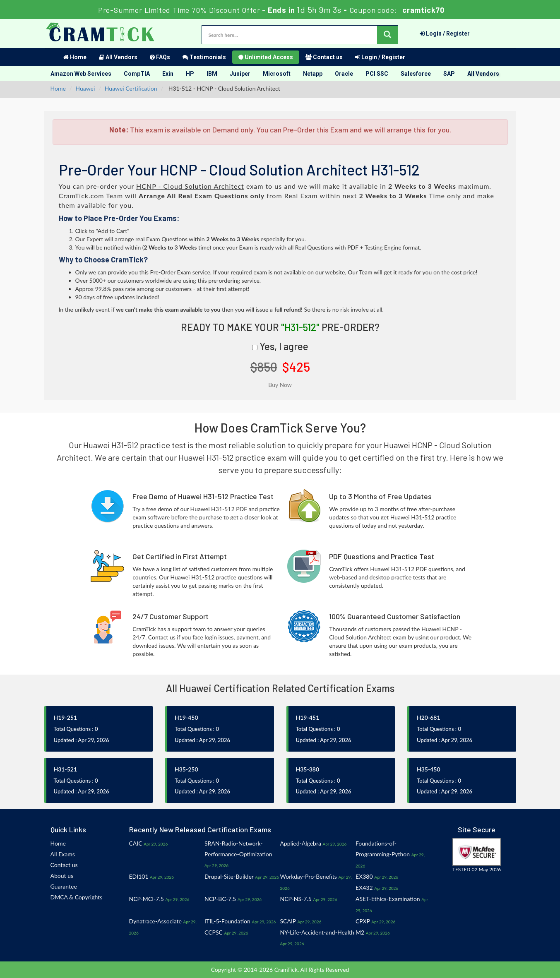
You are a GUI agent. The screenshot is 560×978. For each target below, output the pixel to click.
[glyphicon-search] (387, 35)
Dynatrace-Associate (155, 921)
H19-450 (186, 717)
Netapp (313, 74)
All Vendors (118, 57)
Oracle (344, 74)
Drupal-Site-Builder (229, 876)
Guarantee (64, 886)
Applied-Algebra (301, 843)
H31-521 (66, 769)
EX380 (364, 876)
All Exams (63, 854)
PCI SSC (377, 74)
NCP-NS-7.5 (296, 899)
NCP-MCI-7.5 (147, 899)
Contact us (324, 57)
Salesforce (416, 74)
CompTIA (137, 74)
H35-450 (429, 769)
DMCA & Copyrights (77, 897)
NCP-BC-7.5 (220, 899)
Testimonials (204, 57)
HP (190, 74)
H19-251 (66, 717)
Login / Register (445, 34)
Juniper (240, 74)
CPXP (363, 921)
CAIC (136, 843)
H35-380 (308, 769)
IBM (212, 74)
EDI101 (139, 876)
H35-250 (186, 769)
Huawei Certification (131, 88)
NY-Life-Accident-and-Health (317, 932)
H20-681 (429, 717)
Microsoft (277, 74)
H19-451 (308, 717)
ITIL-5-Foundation (227, 921)
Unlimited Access (266, 57)
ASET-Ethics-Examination (388, 899)
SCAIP (288, 921)
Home (75, 57)
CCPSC (214, 932)
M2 (360, 932)
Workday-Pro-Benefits (309, 876)
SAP (449, 74)
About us (62, 876)
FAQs (160, 57)
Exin (168, 74)
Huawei (85, 88)
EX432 (364, 888)
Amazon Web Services (81, 74)
